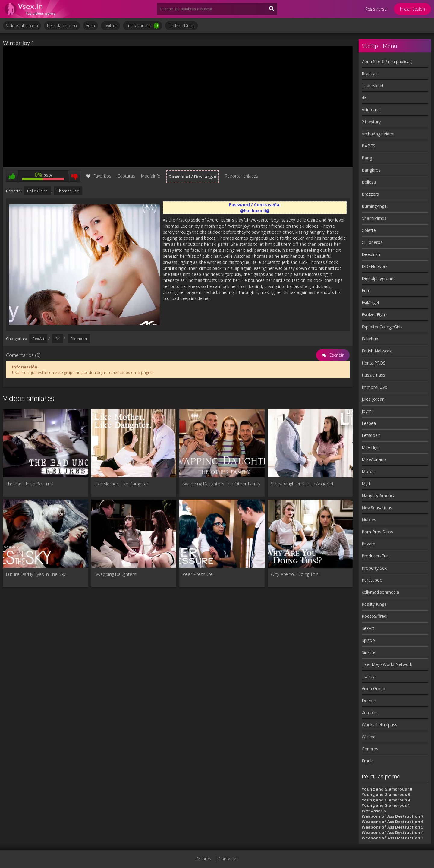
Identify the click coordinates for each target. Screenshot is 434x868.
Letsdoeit (371, 435)
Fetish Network (377, 351)
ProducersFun (375, 556)
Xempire (370, 713)
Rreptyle (370, 73)
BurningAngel (375, 206)
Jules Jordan (373, 399)
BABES (368, 146)
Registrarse (376, 9)
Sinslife (368, 652)
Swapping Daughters (115, 574)
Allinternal (371, 110)
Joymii (368, 411)
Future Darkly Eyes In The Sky (36, 574)
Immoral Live (374, 387)
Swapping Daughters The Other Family (221, 484)
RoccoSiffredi (374, 616)
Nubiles (369, 520)
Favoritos (99, 176)
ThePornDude (181, 25)
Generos (370, 749)
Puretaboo (372, 580)
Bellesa (369, 182)
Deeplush (371, 254)
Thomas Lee (68, 191)
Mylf (366, 483)
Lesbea (369, 423)
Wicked (369, 737)
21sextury (371, 122)
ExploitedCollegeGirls (382, 327)
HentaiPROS (374, 363)
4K (57, 339)
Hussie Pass (373, 375)
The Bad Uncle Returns (30, 484)
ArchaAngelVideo (378, 134)
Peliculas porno (62, 25)
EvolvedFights (375, 315)
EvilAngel (370, 303)
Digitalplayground (379, 278)
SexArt (38, 339)
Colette (369, 230)
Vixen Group (373, 688)
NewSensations (377, 508)
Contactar (228, 859)
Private (368, 544)
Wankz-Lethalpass (379, 725)
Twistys (369, 676)
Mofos (368, 471)
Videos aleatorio (22, 25)
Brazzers (370, 194)
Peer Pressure (198, 574)
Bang (367, 158)
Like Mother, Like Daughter (121, 484)
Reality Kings (374, 604)
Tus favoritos (143, 26)
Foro (90, 25)
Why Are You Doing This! (295, 574)
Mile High (371, 447)
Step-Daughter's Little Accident (302, 484)
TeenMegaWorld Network (387, 664)
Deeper (369, 701)
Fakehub (370, 339)
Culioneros (372, 242)
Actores (204, 859)
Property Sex (374, 568)
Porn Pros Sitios (377, 532)
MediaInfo (151, 176)
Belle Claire (37, 191)
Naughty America (379, 496)
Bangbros (371, 170)
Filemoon (79, 339)
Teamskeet (373, 85)
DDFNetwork (375, 266)
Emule (368, 761)
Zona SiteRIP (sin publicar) (387, 61)
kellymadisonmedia (380, 592)
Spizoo (368, 640)
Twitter (110, 25)
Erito (366, 290)
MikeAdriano (374, 459)
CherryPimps (374, 218)
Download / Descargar (193, 177)
